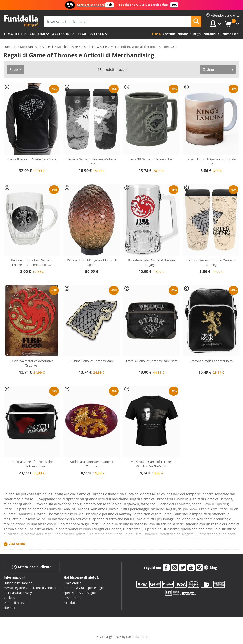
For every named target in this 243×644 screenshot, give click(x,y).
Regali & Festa (91, 34)
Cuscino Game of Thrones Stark (92, 361)
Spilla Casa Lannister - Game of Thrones (92, 464)
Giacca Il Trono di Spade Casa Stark (32, 159)
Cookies (9, 598)
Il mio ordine (72, 583)
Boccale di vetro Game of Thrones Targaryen (152, 262)
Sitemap (9, 608)
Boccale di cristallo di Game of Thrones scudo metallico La (32, 262)
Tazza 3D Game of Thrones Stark (152, 159)
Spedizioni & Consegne (80, 593)
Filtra (14, 69)
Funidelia (10, 47)
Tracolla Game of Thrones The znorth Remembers (32, 464)
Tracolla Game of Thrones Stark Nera (152, 361)
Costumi (37, 34)
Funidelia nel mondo (18, 583)
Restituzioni (72, 598)
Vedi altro (17, 544)
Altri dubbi (71, 603)
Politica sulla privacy (18, 593)
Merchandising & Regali (37, 47)
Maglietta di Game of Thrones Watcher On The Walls (152, 464)
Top (155, 34)
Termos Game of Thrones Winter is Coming (211, 262)
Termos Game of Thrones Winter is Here (92, 162)
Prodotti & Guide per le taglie (84, 588)
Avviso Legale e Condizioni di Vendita (30, 588)
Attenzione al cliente (32, 567)
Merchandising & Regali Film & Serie (82, 47)
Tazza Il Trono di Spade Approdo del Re (211, 162)
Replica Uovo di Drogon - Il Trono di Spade (92, 262)
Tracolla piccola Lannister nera (211, 361)
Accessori (61, 34)
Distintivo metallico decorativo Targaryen (32, 363)
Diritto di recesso (15, 603)
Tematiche (13, 34)
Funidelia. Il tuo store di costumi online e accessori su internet (21, 21)
